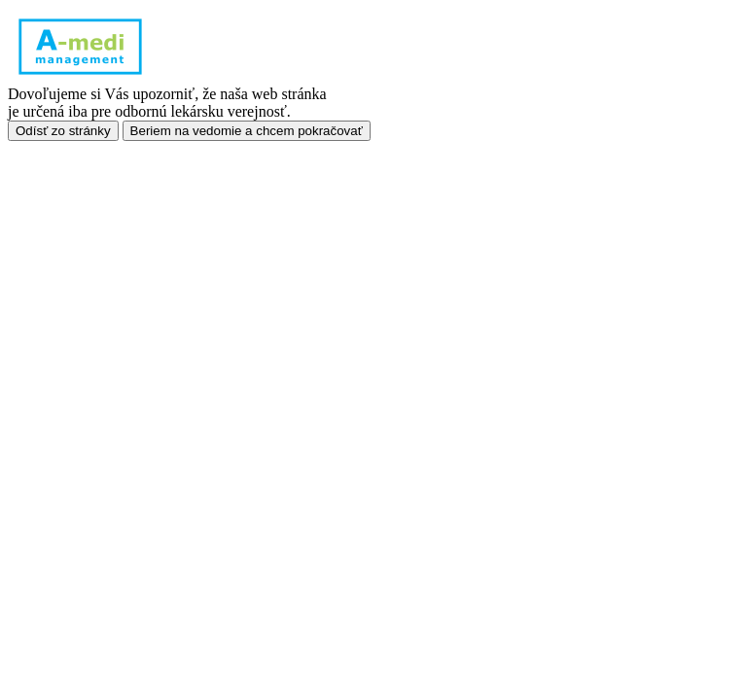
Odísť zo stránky (63, 131)
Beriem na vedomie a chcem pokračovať (247, 131)
